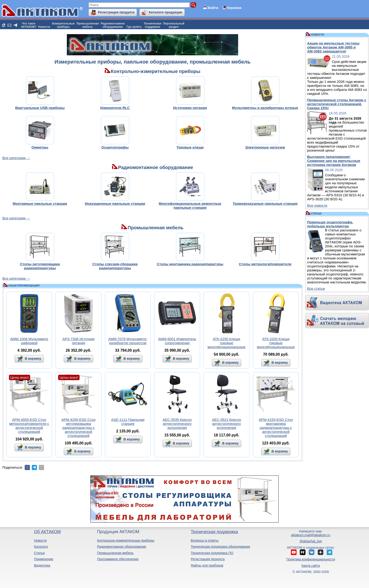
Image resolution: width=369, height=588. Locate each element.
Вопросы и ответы (205, 540)
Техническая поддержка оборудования (221, 547)
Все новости (317, 205)
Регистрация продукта (116, 12)
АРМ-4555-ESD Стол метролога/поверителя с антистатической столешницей (29, 426)
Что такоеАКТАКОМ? (29, 25)
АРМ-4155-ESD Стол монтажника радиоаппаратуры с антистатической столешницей (276, 428)
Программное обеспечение (118, 559)
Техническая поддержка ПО (212, 553)
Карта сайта (311, 566)
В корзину (33, 358)
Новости (44, 27)
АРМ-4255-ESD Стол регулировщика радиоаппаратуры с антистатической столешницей (78, 428)
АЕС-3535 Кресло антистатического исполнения (177, 424)
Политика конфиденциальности (311, 559)
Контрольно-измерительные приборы (126, 540)
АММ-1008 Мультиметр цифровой (29, 341)
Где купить (134, 27)
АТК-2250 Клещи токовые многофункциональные (227, 343)
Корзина (234, 8)
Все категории (14, 158)
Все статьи (316, 288)
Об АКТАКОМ (47, 532)
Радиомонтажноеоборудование (113, 25)
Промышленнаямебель (88, 25)
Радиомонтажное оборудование (121, 547)
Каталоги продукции (165, 12)
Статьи (39, 553)
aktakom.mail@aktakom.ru (311, 535)
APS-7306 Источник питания (78, 341)
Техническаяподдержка (152, 25)
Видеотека (42, 565)
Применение (44, 559)
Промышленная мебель (115, 553)
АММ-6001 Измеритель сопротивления (177, 341)
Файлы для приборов (207, 565)
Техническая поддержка (215, 532)
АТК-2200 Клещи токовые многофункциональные (276, 343)
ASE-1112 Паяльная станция (128, 422)
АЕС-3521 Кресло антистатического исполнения (227, 424)
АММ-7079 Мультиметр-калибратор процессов (128, 341)
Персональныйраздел (174, 25)
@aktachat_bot (311, 541)
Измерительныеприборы (63, 25)
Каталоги (41, 547)
